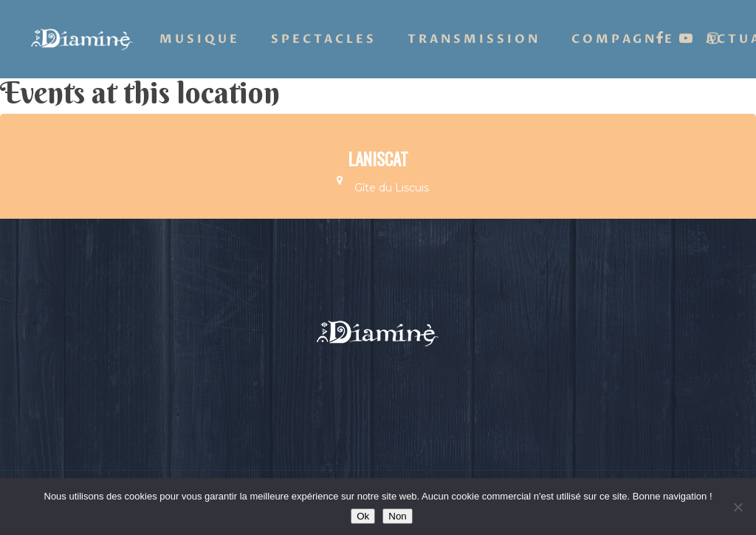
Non (397, 516)
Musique (200, 39)
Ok (363, 516)
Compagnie (623, 39)
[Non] (738, 507)
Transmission (474, 39)
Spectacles (324, 39)
